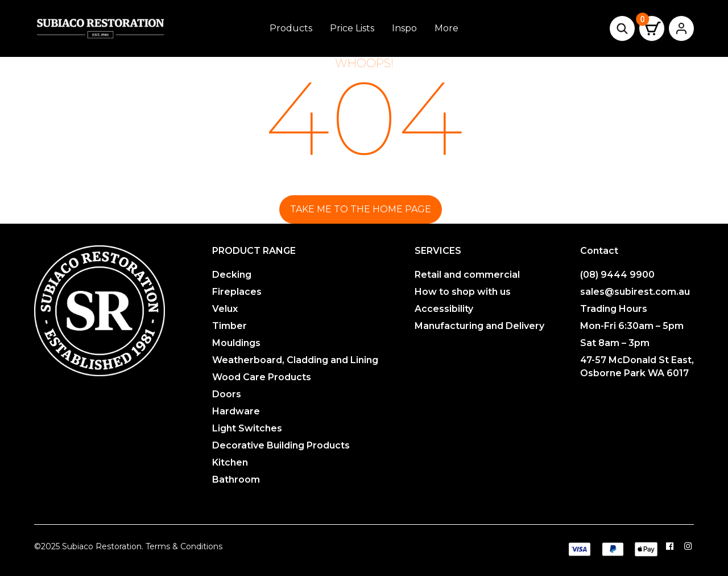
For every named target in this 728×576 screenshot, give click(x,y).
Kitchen (230, 462)
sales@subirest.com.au (635, 292)
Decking (232, 275)
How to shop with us (463, 292)
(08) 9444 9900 (617, 275)
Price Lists (352, 28)
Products (291, 28)
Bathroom (236, 480)
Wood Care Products (262, 377)
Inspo (404, 28)
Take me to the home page (361, 209)
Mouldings (236, 343)
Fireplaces (237, 292)
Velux (225, 309)
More (446, 28)
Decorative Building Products (281, 445)
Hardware (236, 411)
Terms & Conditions (184, 546)
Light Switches (247, 428)
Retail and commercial (467, 275)
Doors (227, 394)
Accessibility (444, 309)
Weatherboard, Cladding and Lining (295, 360)
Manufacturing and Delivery (479, 326)
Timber (229, 326)
